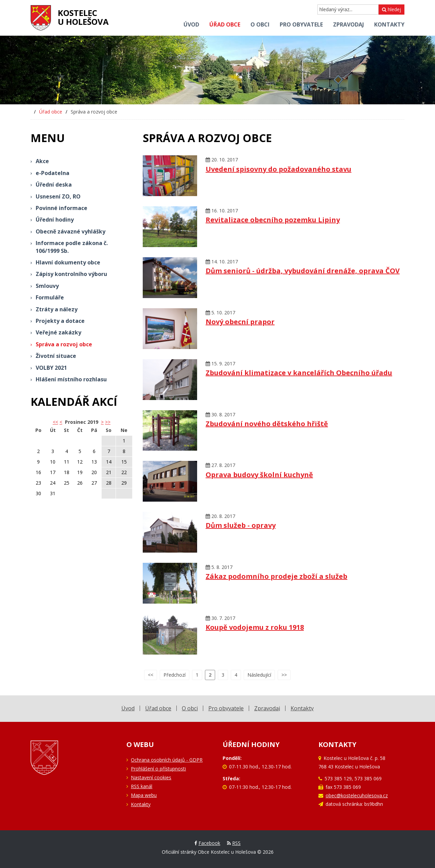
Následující (259, 675)
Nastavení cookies (151, 777)
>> (108, 422)
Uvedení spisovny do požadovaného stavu (279, 169)
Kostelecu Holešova (83, 17)
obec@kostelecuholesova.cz (357, 795)
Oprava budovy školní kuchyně (259, 475)
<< (151, 675)
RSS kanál (142, 786)
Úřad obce (51, 112)
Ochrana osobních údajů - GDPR (167, 760)
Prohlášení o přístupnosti (158, 769)
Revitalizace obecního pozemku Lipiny (273, 220)
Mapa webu (144, 795)
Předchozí (175, 675)
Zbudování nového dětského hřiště (267, 424)
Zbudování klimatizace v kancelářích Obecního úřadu (299, 373)
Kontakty (141, 804)
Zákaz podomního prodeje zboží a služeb (276, 576)
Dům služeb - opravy (241, 525)
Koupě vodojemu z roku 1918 (255, 627)
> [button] (102, 422)
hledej (391, 9)
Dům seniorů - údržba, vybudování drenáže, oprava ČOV (303, 271)
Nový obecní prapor (240, 322)
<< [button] (55, 422)
